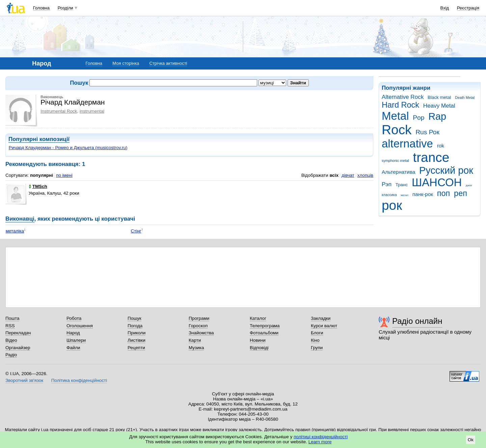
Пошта (12, 318)
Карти (195, 340)
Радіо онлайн (417, 321)
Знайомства (201, 333)
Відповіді (259, 348)
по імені (64, 175)
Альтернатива (398, 172)
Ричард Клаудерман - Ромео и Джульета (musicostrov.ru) (68, 148)
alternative (407, 144)
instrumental (92, 111)
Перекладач (18, 333)
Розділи (65, 8)
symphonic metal (395, 161)
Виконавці (20, 219)
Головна (41, 8)
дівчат (348, 175)
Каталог (258, 318)
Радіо (11, 355)
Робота (74, 318)
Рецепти (136, 348)
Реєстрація (468, 8)
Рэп (387, 184)
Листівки (137, 340)
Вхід (445, 8)
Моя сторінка (126, 63)
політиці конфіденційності (321, 437)
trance (431, 157)
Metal (395, 116)
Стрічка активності (168, 63)
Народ (73, 333)
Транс (402, 185)
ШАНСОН (437, 182)
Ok (471, 440)
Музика (196, 348)
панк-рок (423, 194)
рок (392, 205)
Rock (397, 130)
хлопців (365, 175)
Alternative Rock (403, 97)
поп (444, 193)
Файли (73, 348)
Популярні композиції (39, 139)
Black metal (439, 97)
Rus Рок (427, 132)
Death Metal (465, 97)
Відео (11, 340)
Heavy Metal (439, 106)
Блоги (317, 333)
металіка (15, 231)
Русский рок (446, 170)
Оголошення (80, 326)
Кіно (315, 340)
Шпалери (76, 340)
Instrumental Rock (59, 111)
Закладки (321, 318)
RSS (10, 326)
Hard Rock (400, 105)
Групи (317, 348)
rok (441, 146)
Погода (135, 326)
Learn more (320, 442)
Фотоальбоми (264, 333)
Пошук (134, 318)
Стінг (136, 231)
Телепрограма (265, 326)
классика (389, 195)
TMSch (38, 186)
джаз (469, 185)
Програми (199, 318)
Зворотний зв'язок (24, 380)
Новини (258, 340)
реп (461, 193)
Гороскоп (198, 326)
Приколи (137, 333)
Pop (418, 118)
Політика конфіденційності (79, 380)
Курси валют (324, 326)
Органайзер (18, 348)
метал (404, 195)
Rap (437, 116)
